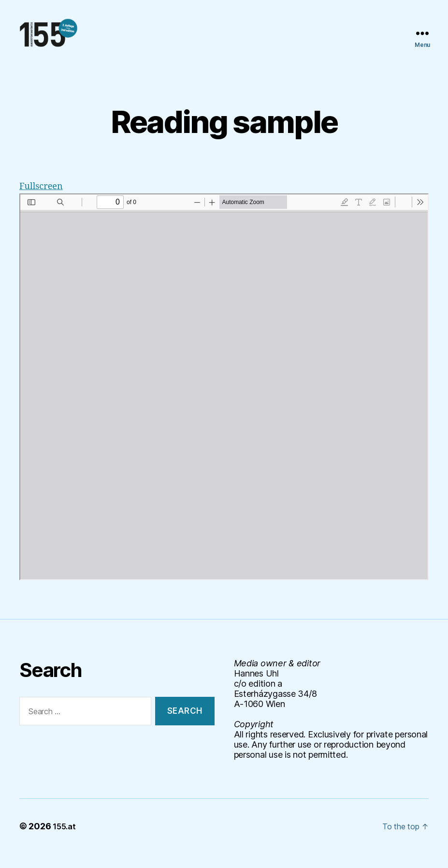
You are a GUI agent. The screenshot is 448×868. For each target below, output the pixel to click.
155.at (66, 841)
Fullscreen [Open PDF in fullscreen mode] (44, 200)
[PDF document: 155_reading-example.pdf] (224, 401)
